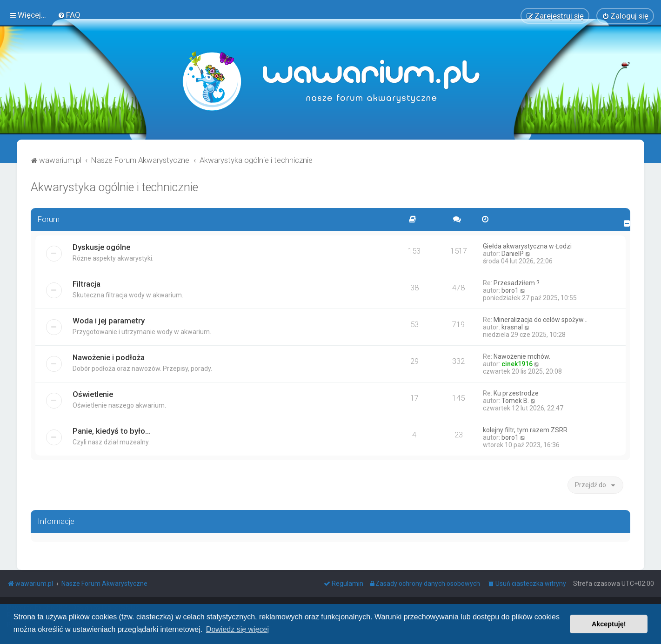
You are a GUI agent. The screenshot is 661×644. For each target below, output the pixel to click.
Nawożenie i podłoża (109, 357)
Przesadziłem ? (517, 282)
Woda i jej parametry (109, 320)
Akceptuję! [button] (609, 624)
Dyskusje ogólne (101, 247)
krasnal (512, 327)
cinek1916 (517, 363)
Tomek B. (515, 400)
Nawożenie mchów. (522, 356)
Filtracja (87, 283)
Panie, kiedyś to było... (112, 430)
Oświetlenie (93, 394)
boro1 (510, 290)
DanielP (513, 253)
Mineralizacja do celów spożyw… (541, 319)
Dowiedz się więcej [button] (237, 629)
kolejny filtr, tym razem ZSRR (525, 429)
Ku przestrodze (516, 393)
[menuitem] (69, 15)
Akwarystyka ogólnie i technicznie (114, 187)
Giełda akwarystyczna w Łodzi (527, 246)
